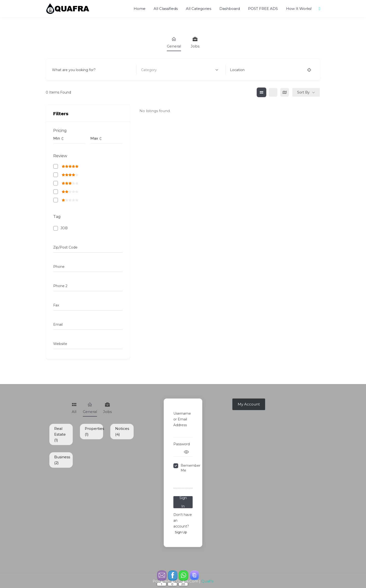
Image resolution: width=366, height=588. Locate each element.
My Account (249, 404)
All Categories (199, 9)
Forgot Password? (183, 482)
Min (57, 138)
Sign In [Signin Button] (183, 502)
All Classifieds (166, 9)
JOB (64, 228)
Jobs (195, 43)
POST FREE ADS (263, 9)
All (74, 408)
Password (182, 444)
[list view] (273, 92)
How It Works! (299, 9)
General (174, 43)
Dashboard (230, 9)
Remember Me (190, 468)
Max (94, 138)
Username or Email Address (182, 419)
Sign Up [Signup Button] (181, 532)
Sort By (303, 92)
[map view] (285, 92)
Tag (57, 217)
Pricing (60, 131)
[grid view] (261, 92)
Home (140, 9)
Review (60, 156)
